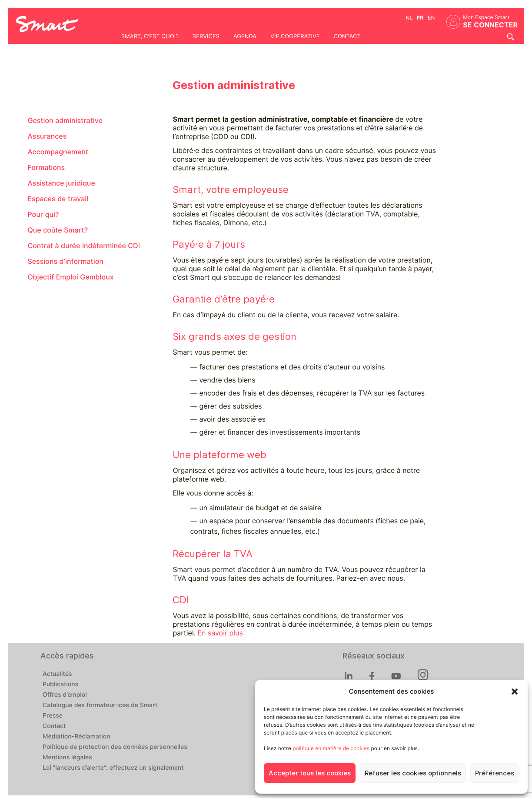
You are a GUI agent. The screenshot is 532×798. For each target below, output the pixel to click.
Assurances (47, 136)
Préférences (495, 773)
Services (206, 37)
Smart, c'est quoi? (150, 37)
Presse (53, 716)
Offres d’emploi (65, 695)
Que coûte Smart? (58, 230)
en (431, 18)
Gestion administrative (65, 121)
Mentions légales (67, 758)
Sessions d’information (65, 261)
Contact (347, 37)
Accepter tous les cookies (310, 773)
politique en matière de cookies (331, 748)
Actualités (57, 674)
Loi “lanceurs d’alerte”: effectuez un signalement (113, 768)
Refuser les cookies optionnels (413, 773)
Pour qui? (43, 214)
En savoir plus (220, 633)
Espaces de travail (58, 199)
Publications (60, 685)
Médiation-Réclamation (76, 737)
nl (409, 18)
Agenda (245, 37)
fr (420, 18)
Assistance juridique (61, 183)
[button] (515, 692)
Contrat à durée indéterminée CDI (84, 246)
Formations (46, 168)
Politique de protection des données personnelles (115, 747)
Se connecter (490, 25)
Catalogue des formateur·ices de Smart (100, 705)
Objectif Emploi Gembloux (70, 277)
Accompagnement (58, 152)
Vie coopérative (295, 37)
